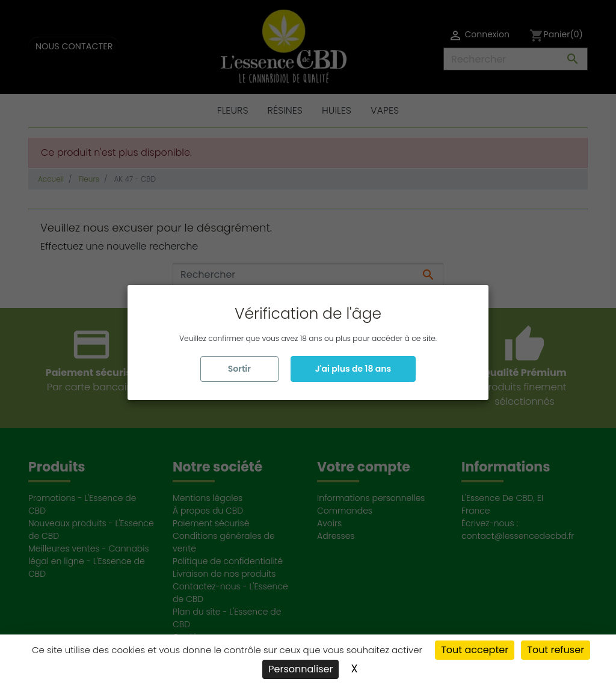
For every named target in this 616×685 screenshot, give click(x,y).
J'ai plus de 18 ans (353, 369)
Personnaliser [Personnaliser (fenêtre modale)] (300, 669)
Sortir (239, 369)
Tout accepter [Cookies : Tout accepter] (475, 650)
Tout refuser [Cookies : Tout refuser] (556, 650)
